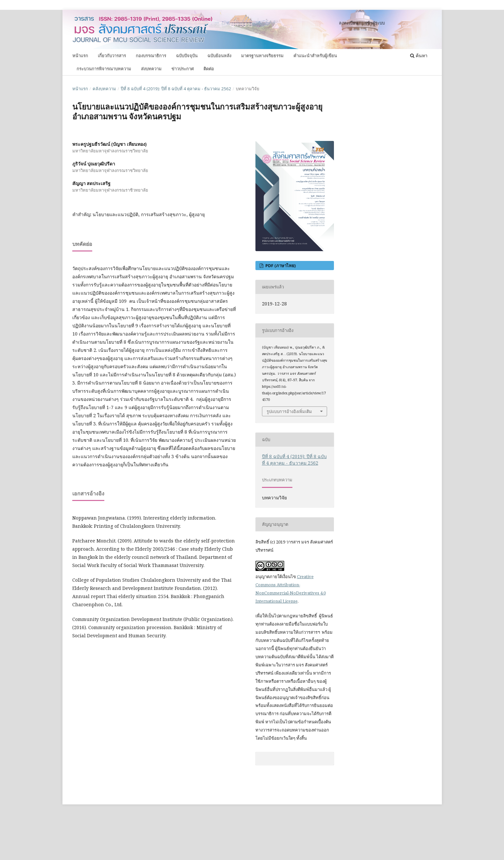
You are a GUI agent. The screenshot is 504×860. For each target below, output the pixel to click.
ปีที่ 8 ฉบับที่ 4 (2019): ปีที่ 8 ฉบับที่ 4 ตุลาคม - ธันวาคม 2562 (176, 89)
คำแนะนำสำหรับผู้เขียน (315, 56)
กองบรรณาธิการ (151, 56)
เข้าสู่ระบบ (375, 23)
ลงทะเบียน (348, 23)
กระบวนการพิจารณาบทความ (104, 69)
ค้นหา (419, 55)
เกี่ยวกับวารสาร (112, 56)
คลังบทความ (104, 89)
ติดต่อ (209, 69)
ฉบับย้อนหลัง (219, 56)
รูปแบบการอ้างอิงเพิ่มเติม (289, 411)
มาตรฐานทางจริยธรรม (262, 56)
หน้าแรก (80, 56)
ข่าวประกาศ (182, 69)
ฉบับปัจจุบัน (187, 56)
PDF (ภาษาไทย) (280, 266)
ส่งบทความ (151, 69)
